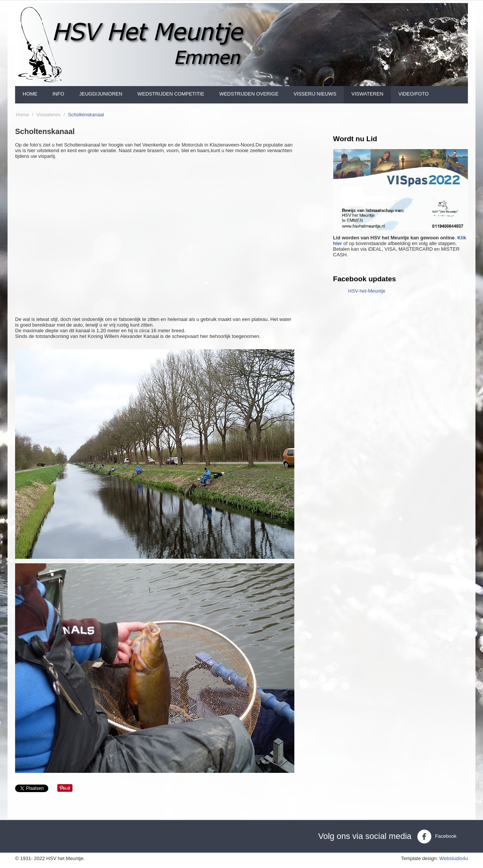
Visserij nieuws (315, 94)
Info (58, 94)
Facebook (437, 837)
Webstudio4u (454, 858)
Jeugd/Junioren (101, 94)
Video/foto (414, 94)
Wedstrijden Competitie (171, 94)
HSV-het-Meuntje (367, 291)
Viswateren (367, 94)
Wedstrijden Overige (249, 94)
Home (30, 94)
